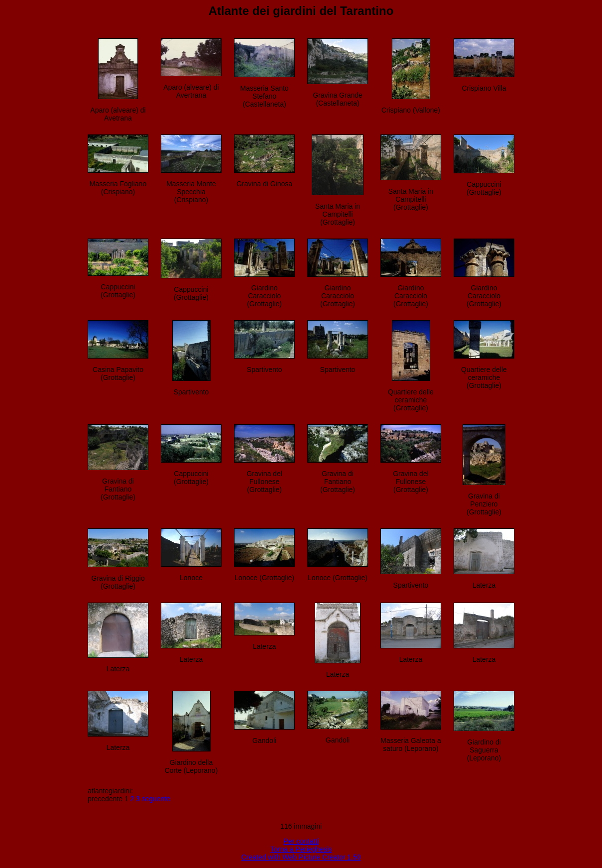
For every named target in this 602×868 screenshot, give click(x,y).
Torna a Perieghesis (301, 849)
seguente (156, 799)
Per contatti (301, 841)
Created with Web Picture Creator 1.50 (301, 857)
